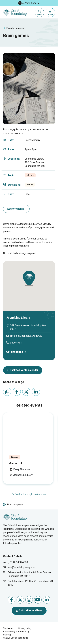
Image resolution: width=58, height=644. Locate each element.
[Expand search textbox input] (39, 12)
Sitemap (7, 635)
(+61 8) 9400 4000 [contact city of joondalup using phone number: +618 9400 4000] (18, 562)
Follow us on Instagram (29, 600)
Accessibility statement (15, 632)
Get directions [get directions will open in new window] (15, 352)
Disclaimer (8, 628)
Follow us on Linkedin (47, 600)
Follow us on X (20, 600)
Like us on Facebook (11, 600)
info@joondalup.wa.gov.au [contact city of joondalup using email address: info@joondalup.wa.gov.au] (21, 567)
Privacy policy (25, 628)
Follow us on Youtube (38, 600)
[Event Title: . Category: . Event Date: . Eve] (28, 448)
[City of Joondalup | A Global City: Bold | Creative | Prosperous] (15, 12)
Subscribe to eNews (29, 610)
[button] (29, 3)
